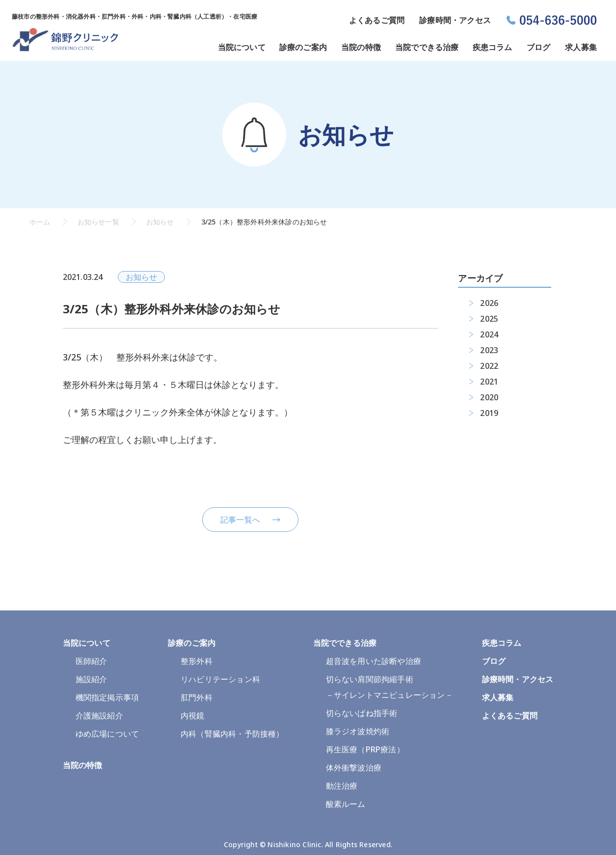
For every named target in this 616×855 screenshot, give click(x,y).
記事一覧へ (240, 520)
